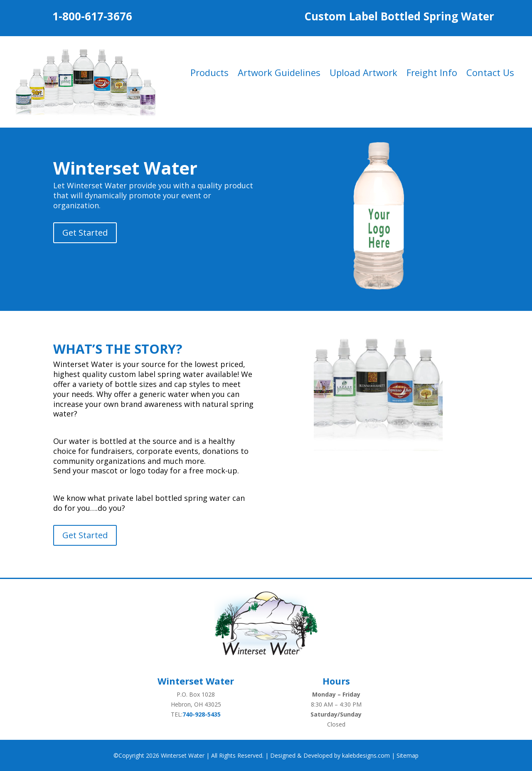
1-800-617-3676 (92, 16)
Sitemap (408, 755)
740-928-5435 (202, 714)
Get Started (85, 233)
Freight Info (432, 74)
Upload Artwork (363, 74)
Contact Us (490, 74)
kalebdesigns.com (366, 755)
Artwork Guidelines (279, 74)
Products (209, 74)
